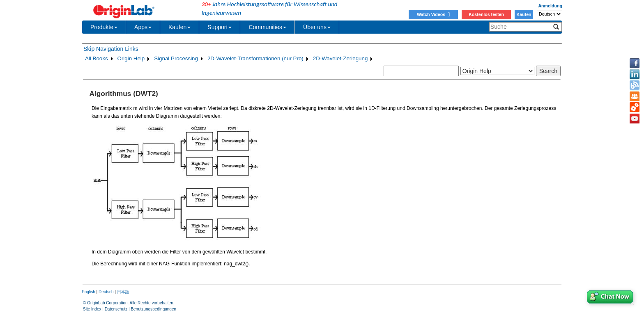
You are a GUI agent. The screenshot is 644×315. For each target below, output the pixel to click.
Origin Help (131, 58)
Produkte (104, 27)
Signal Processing (176, 58)
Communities (267, 27)
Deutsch (106, 292)
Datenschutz (116, 309)
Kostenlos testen (486, 14)
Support (220, 27)
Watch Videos (433, 14)
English (89, 292)
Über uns (317, 27)
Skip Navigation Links (111, 49)
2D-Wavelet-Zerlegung (340, 58)
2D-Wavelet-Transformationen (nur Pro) (255, 58)
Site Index (92, 309)
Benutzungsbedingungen (153, 309)
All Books (97, 58)
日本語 (123, 292)
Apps (143, 27)
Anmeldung (550, 6)
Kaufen (524, 14)
